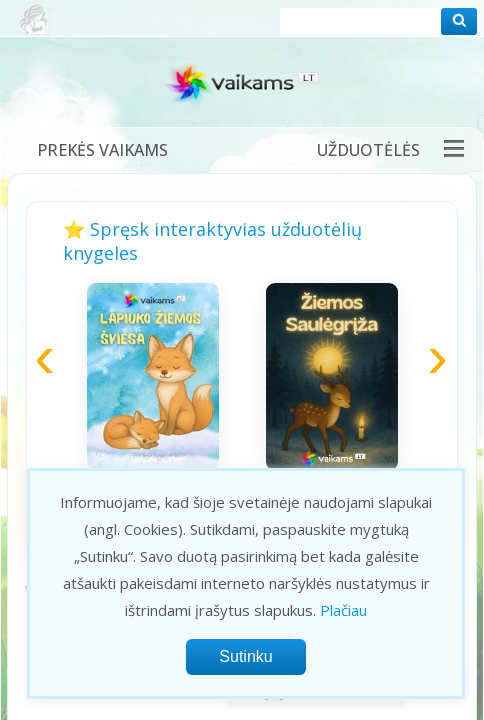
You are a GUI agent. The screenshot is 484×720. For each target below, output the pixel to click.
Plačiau (343, 610)
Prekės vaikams (102, 150)
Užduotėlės (368, 150)
